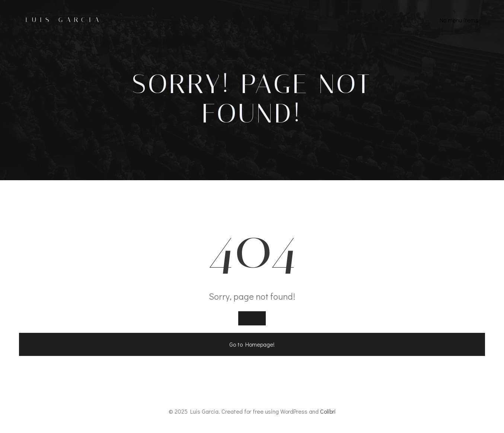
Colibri (328, 411)
